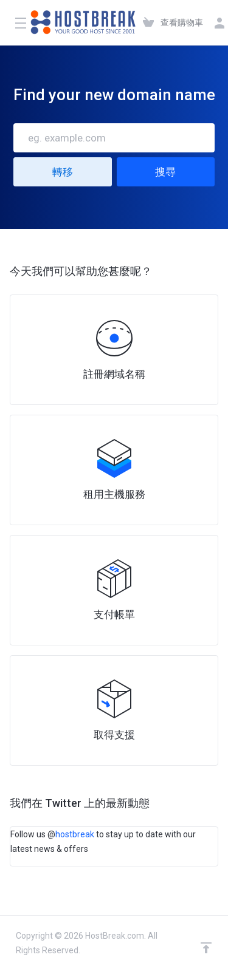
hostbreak (75, 834)
